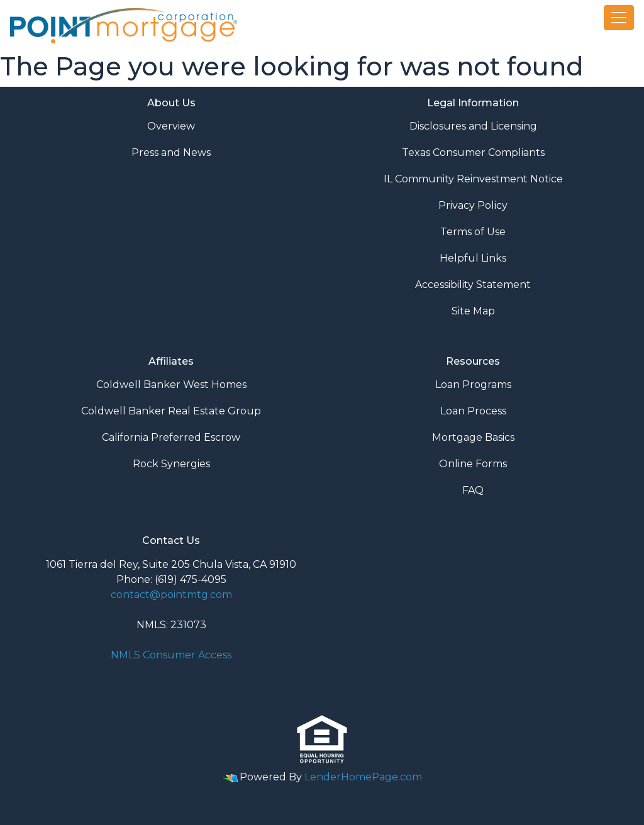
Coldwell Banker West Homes (171, 385)
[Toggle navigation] (619, 18)
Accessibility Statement (473, 285)
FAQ (473, 490)
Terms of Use (473, 232)
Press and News (171, 152)
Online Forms (473, 464)
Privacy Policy (473, 205)
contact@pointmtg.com (171, 595)
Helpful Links (473, 258)
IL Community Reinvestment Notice (473, 179)
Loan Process (473, 411)
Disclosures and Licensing (473, 126)
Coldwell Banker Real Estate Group (171, 411)
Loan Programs (473, 385)
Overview (171, 126)
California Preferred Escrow (171, 437)
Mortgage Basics (473, 437)
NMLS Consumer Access (171, 655)
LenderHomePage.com (363, 777)
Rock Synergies (171, 464)
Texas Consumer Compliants (473, 152)
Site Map (473, 311)
